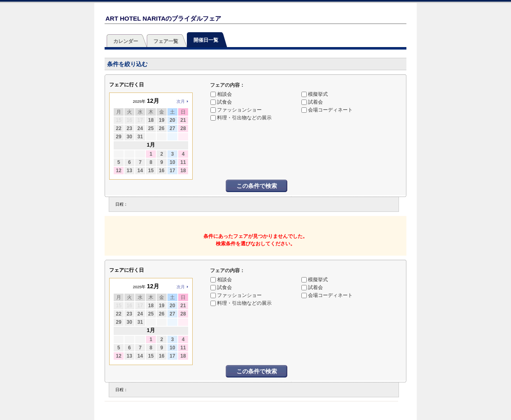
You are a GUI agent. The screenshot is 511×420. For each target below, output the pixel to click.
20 (172, 120)
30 (129, 137)
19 (161, 120)
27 (172, 128)
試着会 (315, 102)
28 (183, 128)
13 (129, 171)
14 (140, 171)
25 (151, 128)
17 (172, 171)
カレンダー (126, 41)
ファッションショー (239, 110)
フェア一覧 (166, 41)
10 (172, 162)
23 (129, 128)
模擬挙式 (318, 94)
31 (140, 137)
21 (183, 120)
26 (161, 128)
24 (140, 128)
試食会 (224, 102)
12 (118, 171)
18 (151, 120)
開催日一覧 (206, 40)
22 (118, 128)
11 (183, 162)
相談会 (224, 94)
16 (161, 171)
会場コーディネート (330, 110)
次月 (181, 101)
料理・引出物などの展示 (244, 118)
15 (151, 171)
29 (118, 137)
